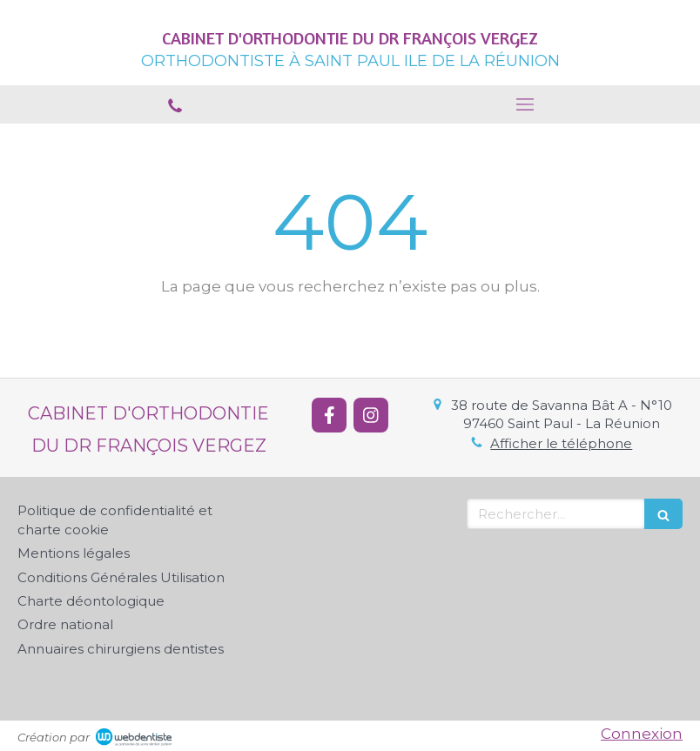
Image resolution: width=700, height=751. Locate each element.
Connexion (642, 734)
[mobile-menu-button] (525, 104)
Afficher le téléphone (561, 443)
